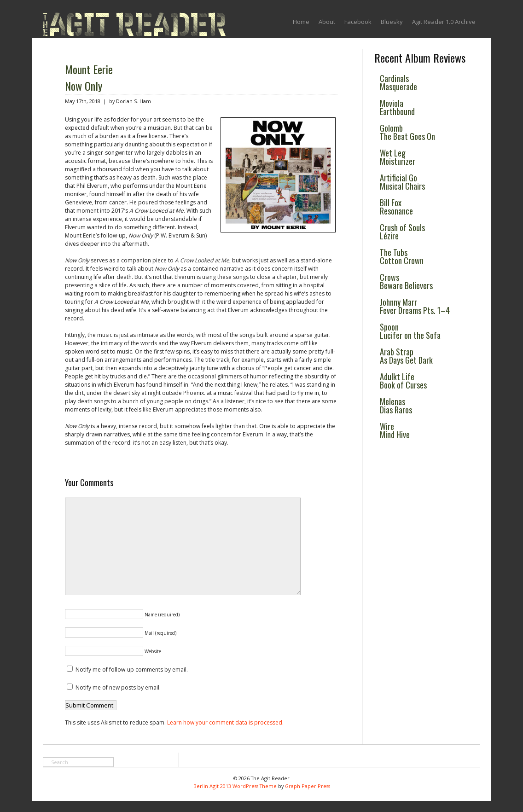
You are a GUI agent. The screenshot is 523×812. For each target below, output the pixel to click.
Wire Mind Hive (395, 430)
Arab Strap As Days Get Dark (406, 356)
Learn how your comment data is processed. (225, 722)
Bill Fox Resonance (396, 207)
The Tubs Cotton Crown (402, 256)
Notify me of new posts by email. (118, 687)
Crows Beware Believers (406, 281)
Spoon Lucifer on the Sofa (410, 331)
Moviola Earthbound (397, 107)
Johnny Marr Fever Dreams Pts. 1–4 (415, 306)
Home (301, 22)
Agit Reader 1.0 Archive (444, 22)
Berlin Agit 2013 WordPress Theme (235, 786)
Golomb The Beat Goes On (407, 132)
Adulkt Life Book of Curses (403, 381)
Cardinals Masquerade (398, 82)
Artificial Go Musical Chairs (402, 182)
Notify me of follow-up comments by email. (132, 670)
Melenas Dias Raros (396, 406)
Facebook (358, 22)
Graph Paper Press (308, 786)
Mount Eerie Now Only (89, 77)
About (327, 22)
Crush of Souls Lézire (402, 232)
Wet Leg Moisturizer (398, 157)
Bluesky (392, 22)
